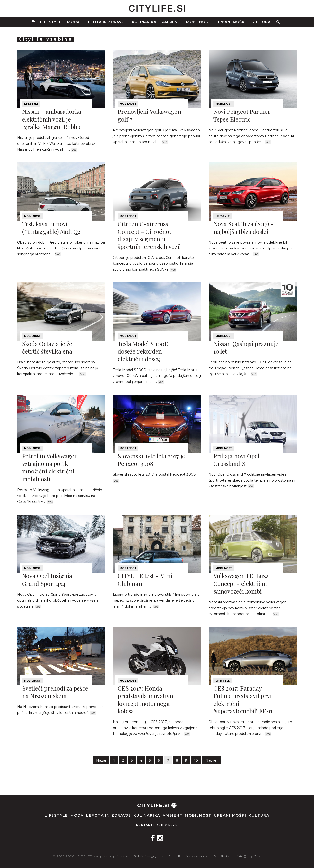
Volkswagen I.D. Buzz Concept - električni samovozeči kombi (241, 583)
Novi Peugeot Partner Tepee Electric (242, 115)
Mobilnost (198, 22)
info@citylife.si (249, 856)
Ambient (171, 22)
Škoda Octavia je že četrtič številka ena (47, 347)
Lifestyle (51, 22)
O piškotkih (223, 856)
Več (74, 150)
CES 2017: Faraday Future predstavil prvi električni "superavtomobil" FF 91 (243, 700)
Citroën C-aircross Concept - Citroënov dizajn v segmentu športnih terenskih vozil (149, 235)
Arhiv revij (167, 825)
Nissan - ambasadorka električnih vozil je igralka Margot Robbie (52, 119)
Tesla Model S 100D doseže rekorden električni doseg (143, 351)
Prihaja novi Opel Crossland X (236, 460)
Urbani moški (231, 22)
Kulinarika (144, 22)
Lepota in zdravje (106, 22)
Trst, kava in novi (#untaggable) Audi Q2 (51, 228)
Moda (73, 22)
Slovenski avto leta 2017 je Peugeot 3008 (151, 460)
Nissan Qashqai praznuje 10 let (246, 347)
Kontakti (145, 825)
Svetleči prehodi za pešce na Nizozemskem (55, 692)
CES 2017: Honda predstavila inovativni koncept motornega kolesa (146, 700)
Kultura (261, 22)
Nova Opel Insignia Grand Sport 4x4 (47, 579)
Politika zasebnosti (194, 856)
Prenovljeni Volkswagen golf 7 (149, 115)
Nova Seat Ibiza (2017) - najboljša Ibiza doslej (243, 228)
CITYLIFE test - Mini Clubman (145, 579)
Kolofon (168, 856)
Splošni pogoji (146, 856)
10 (196, 760)
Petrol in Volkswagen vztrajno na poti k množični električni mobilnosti (50, 467)
